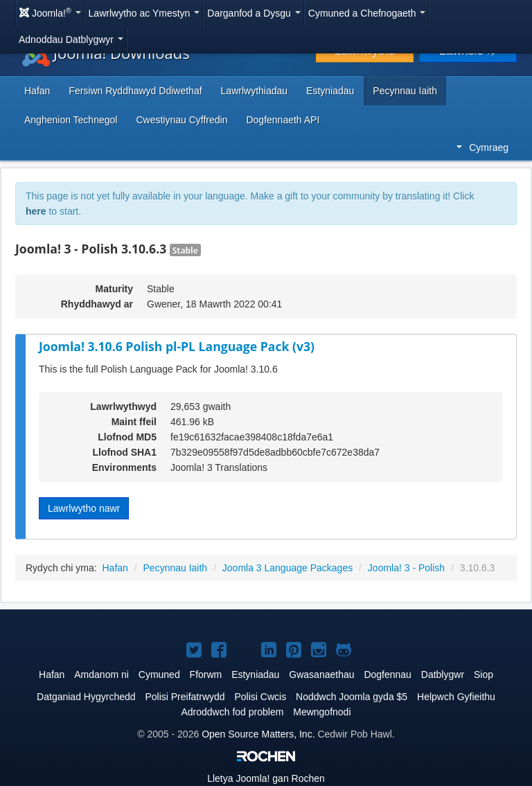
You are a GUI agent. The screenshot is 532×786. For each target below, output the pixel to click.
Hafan (37, 91)
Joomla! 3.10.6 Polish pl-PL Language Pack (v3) (177, 346)
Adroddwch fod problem (232, 712)
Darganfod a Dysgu (254, 13)
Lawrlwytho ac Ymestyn (144, 13)
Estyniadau (330, 91)
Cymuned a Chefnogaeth (367, 13)
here (36, 211)
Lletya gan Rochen (266, 778)
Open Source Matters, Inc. (258, 734)
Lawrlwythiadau (255, 91)
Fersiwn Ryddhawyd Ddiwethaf (135, 91)
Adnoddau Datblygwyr (71, 39)
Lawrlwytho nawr (84, 508)
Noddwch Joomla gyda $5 (352, 697)
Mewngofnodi (322, 712)
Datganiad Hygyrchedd (86, 697)
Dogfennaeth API (283, 120)
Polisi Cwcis (260, 697)
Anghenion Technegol (71, 120)
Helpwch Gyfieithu (456, 697)
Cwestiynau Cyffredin (181, 120)
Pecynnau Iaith (405, 91)
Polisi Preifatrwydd (185, 697)
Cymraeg (482, 148)
